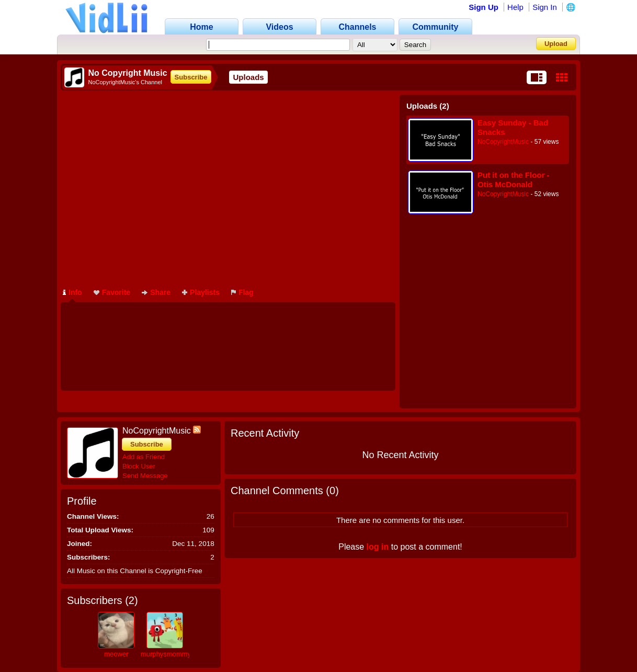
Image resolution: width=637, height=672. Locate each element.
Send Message (145, 476)
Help (515, 7)
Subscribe (191, 77)
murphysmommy (166, 654)
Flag (242, 292)
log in (378, 547)
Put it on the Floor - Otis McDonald (513, 180)
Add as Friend (144, 457)
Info (72, 292)
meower (116, 654)
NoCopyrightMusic (503, 142)
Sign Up (484, 7)
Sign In (545, 7)
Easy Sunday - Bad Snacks (513, 127)
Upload (556, 44)
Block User (139, 466)
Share (156, 292)
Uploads (248, 77)
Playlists (201, 292)
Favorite (112, 292)
